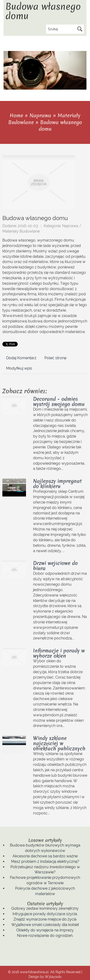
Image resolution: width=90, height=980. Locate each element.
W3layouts (53, 977)
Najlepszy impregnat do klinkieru (57, 484)
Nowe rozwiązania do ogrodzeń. (45, 936)
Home (16, 115)
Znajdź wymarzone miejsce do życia (45, 919)
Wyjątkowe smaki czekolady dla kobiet (45, 925)
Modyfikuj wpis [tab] (19, 368)
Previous (79, 87)
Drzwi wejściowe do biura (55, 566)
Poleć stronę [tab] (55, 358)
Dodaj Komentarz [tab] (21, 358)
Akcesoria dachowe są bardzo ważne (45, 856)
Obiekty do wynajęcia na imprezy (45, 930)
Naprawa (40, 115)
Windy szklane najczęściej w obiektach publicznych (59, 743)
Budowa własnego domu (60, 126)
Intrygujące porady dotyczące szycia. (45, 914)
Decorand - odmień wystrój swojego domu (59, 402)
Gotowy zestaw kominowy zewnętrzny (45, 908)
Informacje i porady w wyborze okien (59, 653)
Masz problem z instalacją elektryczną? (45, 861)
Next (84, 87)
